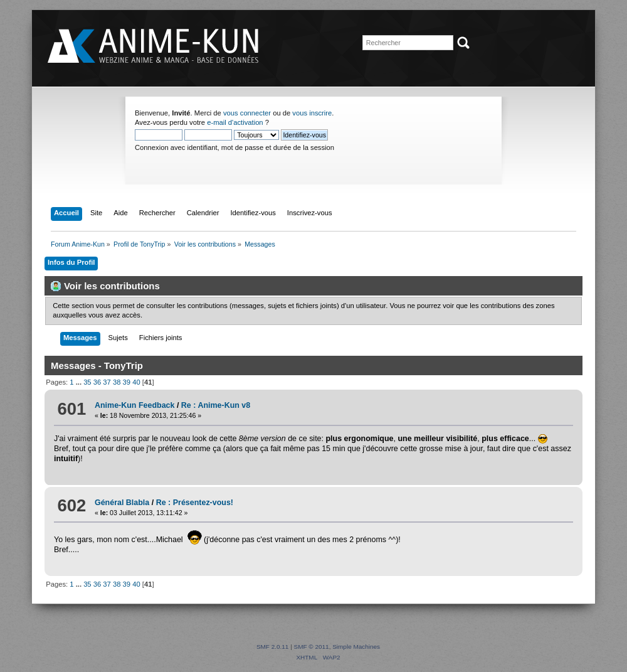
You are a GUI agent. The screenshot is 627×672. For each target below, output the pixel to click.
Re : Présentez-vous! (195, 503)
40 (136, 382)
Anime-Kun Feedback (134, 405)
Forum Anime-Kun (154, 47)
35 (87, 382)
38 (117, 382)
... (80, 382)
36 (97, 382)
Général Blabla (122, 503)
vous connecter (247, 113)
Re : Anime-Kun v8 (216, 405)
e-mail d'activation (235, 122)
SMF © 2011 (312, 647)
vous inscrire (312, 113)
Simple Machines (356, 647)
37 (107, 382)
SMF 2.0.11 (273, 647)
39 (127, 382)
